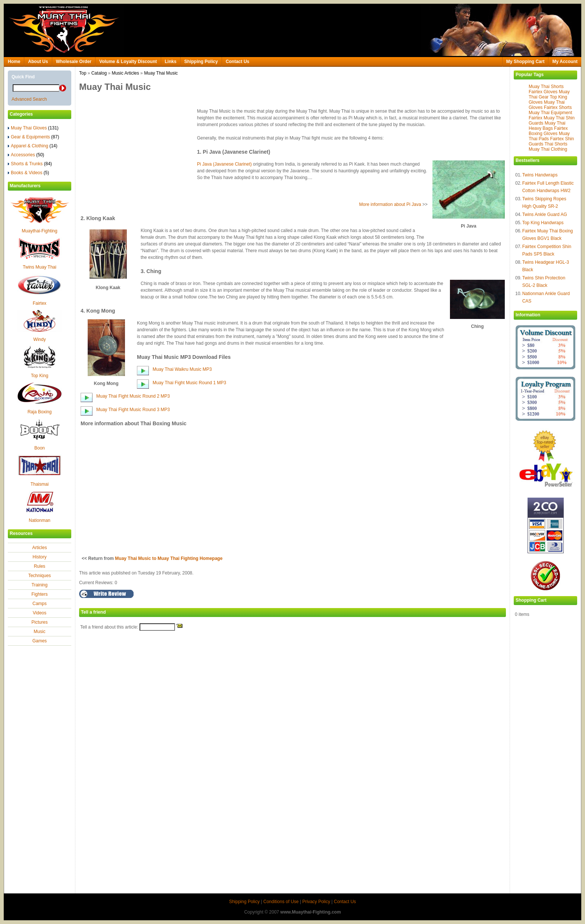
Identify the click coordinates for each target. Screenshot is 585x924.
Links (171, 62)
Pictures (39, 622)
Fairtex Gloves (543, 92)
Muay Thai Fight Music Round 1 (185, 383)
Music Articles (125, 73)
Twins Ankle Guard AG (545, 214)
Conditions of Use (281, 902)
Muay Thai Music (161, 73)
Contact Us (237, 62)
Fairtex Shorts (558, 107)
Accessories (26, 155)
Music (39, 632)
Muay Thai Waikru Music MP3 (182, 369)
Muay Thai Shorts (546, 87)
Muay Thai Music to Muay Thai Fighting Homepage (169, 558)
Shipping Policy (201, 62)
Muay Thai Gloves (33, 128)
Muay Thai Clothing (548, 149)
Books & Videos (29, 173)
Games (40, 641)
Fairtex (40, 303)
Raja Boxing (40, 412)
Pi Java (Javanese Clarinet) (224, 164)
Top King (40, 376)
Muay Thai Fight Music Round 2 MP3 (133, 396)
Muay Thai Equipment (550, 113)
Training (40, 585)
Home (14, 62)
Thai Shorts (556, 144)
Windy (39, 339)
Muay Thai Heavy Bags (547, 126)
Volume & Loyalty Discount (128, 62)
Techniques (40, 576)
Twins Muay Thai (40, 267)
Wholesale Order (74, 62)
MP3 (222, 383)
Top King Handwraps (543, 223)
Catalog (99, 73)
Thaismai (40, 484)
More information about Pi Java (390, 204)
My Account (565, 62)
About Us (38, 62)
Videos (40, 613)
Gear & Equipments (33, 137)
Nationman (40, 520)
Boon (40, 448)
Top (83, 73)
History (39, 557)
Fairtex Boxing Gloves (548, 131)
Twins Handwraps (540, 175)
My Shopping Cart (525, 62)
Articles (39, 548)
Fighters (39, 594)
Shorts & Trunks (30, 164)
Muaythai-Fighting (39, 231)
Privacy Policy (316, 902)
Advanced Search (29, 99)
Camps (40, 604)
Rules (40, 566)
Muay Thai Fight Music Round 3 (129, 410)
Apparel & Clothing (33, 146)
